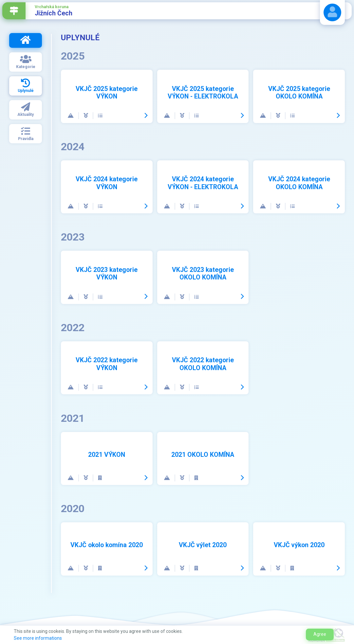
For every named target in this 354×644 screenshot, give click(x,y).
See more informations (38, 638)
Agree (320, 634)
